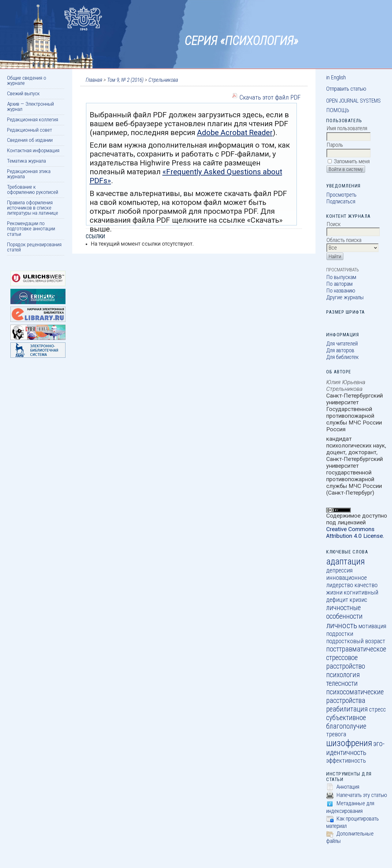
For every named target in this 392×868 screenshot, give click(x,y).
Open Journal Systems (353, 101)
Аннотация (348, 787)
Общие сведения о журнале (27, 80)
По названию (341, 291)
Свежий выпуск (23, 93)
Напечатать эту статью (362, 795)
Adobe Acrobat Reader (235, 132)
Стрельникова (163, 80)
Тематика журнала (26, 161)
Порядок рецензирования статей (34, 247)
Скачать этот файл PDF (270, 97)
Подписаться (341, 202)
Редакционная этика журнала (29, 174)
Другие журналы (345, 297)
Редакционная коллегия (33, 119)
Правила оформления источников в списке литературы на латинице (33, 208)
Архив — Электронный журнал (30, 106)
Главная (94, 80)
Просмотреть (341, 195)
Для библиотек (342, 357)
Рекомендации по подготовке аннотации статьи (31, 229)
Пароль (335, 145)
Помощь (338, 110)
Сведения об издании (30, 140)
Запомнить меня (352, 161)
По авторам (339, 284)
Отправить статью (346, 89)
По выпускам (341, 277)
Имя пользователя (347, 128)
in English (336, 77)
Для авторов (340, 350)
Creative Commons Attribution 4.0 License (355, 533)
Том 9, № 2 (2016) (125, 80)
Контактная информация (33, 150)
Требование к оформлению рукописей (33, 189)
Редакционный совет (30, 130)
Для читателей (342, 344)
